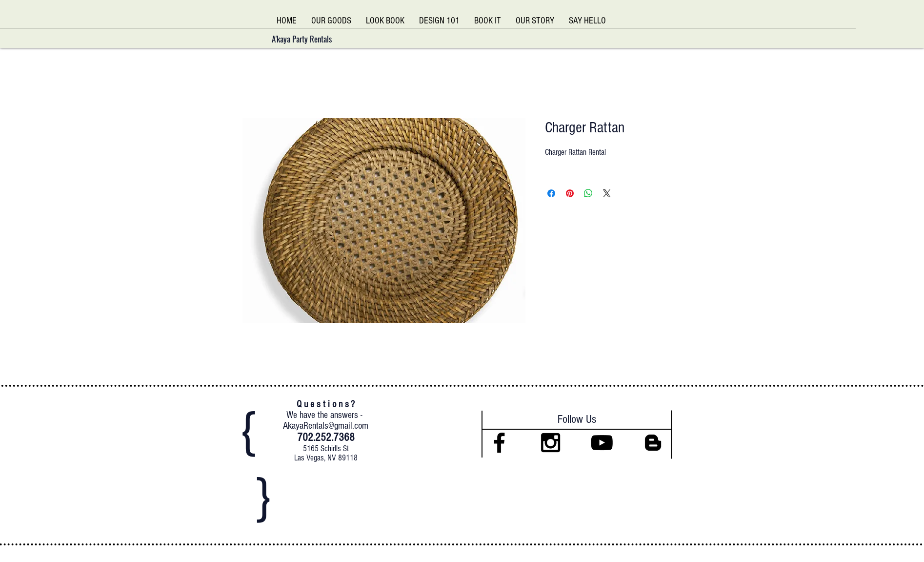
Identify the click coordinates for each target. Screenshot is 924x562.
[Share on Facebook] (551, 193)
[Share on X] (607, 193)
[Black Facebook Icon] (499, 443)
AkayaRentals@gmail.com (326, 426)
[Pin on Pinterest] (570, 193)
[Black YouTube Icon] (602, 443)
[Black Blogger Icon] (653, 443)
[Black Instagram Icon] (551, 443)
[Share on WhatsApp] (588, 193)
